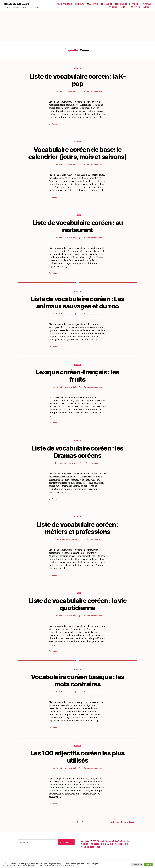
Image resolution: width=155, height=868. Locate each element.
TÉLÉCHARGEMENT (64, 4)
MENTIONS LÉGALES (102, 844)
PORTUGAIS (121, 4)
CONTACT (86, 841)
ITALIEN (134, 4)
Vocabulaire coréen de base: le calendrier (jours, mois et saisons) (78, 153)
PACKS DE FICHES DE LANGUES (109, 841)
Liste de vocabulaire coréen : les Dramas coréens (77, 452)
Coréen (77, 69)
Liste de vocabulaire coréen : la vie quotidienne (77, 604)
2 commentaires (94, 539)
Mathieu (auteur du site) (67, 91)
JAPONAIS (146, 4)
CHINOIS (136, 7)
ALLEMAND (93, 4)
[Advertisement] (77, 26)
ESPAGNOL (107, 4)
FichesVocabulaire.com (16, 4)
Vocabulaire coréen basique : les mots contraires (78, 680)
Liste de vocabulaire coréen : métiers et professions (78, 528)
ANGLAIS (80, 4)
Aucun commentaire (95, 91)
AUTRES (146, 7)
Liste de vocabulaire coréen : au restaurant (78, 226)
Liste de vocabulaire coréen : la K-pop (77, 80)
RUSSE (125, 7)
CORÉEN (114, 7)
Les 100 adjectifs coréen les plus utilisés (77, 757)
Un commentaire (94, 463)
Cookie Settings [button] (137, 865)
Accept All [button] (148, 865)
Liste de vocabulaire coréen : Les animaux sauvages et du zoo (77, 302)
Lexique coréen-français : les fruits (77, 376)
